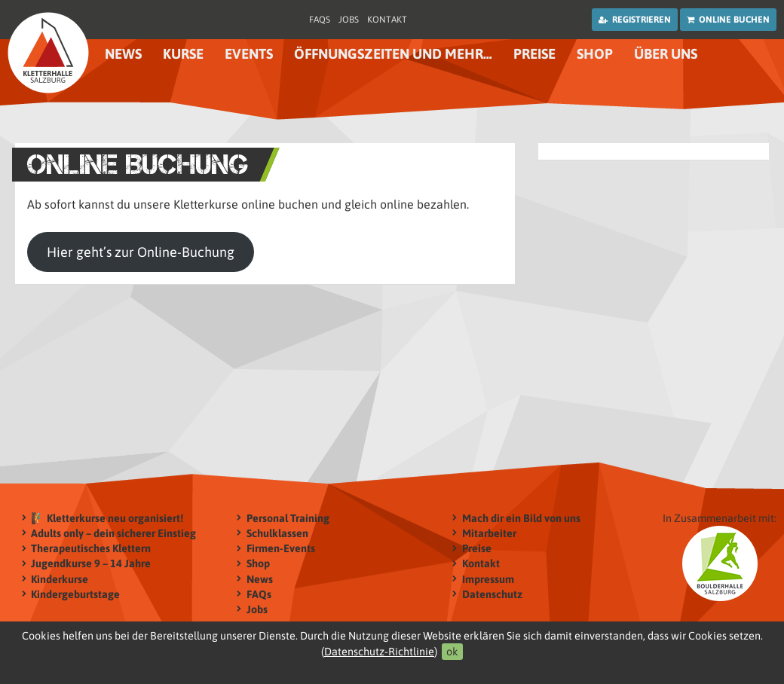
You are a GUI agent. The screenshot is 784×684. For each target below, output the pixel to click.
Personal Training (288, 518)
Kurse (183, 54)
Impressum (488, 579)
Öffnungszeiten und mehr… (393, 54)
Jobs (349, 20)
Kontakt (387, 20)
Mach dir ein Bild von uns (521, 518)
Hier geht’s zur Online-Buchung (141, 252)
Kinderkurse (60, 579)
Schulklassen (277, 533)
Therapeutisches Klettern (91, 549)
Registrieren (635, 20)
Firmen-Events (281, 549)
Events (249, 54)
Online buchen (728, 20)
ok (452, 652)
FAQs (320, 20)
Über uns (666, 54)
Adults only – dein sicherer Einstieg (113, 533)
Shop (595, 54)
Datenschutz (492, 594)
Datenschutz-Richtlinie (379, 652)
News (123, 54)
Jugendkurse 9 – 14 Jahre (91, 564)
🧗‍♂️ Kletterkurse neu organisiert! (107, 518)
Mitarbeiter (489, 533)
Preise (534, 54)
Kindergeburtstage (75, 594)
